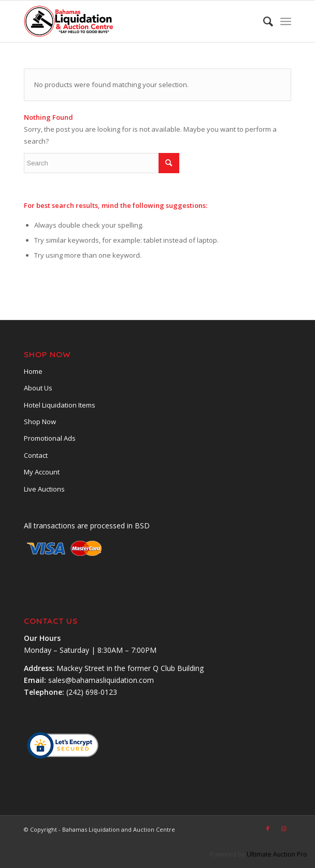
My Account (42, 472)
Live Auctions (44, 489)
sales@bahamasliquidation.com (101, 680)
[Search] (263, 21)
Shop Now (40, 422)
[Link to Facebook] (268, 829)
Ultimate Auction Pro (277, 854)
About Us (38, 388)
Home (33, 371)
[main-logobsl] (131, 21)
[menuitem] (263, 21)
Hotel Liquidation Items (60, 405)
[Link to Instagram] (283, 829)
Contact (36, 455)
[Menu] (286, 21)
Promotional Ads (50, 438)
